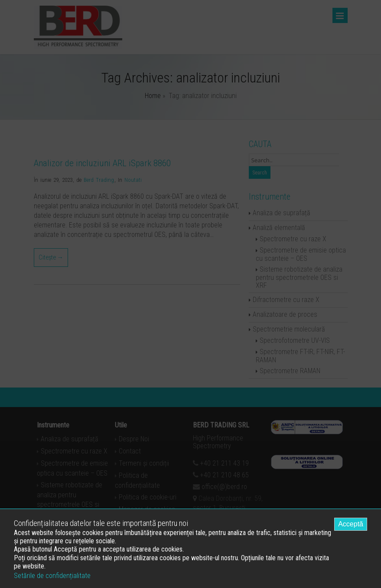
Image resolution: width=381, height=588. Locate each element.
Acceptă (351, 524)
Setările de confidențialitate (52, 576)
